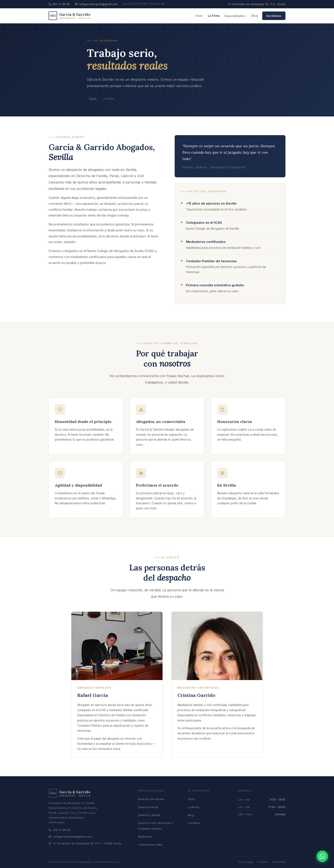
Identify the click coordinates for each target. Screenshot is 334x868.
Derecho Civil (147, 823)
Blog (255, 16)
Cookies (263, 862)
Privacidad (279, 862)
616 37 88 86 (59, 4)
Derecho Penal (148, 807)
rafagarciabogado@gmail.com (96, 4)
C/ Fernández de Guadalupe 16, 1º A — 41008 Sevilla (85, 843)
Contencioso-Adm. (150, 845)
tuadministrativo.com (107, 862)
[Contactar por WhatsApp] (322, 856)
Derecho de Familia (151, 799)
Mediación (145, 836)
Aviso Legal (246, 862)
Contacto (194, 823)
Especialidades (235, 16)
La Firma (214, 16)
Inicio (199, 16)
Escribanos (274, 16)
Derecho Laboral (149, 815)
